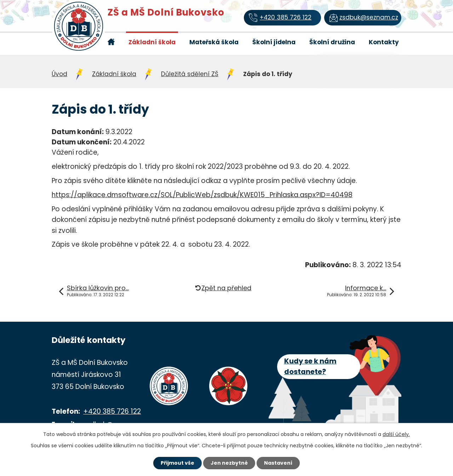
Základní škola (152, 42)
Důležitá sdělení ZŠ (190, 74)
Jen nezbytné (229, 463)
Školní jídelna (274, 42)
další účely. (396, 434)
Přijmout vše (177, 463)
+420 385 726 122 (112, 411)
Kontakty (384, 42)
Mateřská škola (214, 42)
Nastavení (278, 463)
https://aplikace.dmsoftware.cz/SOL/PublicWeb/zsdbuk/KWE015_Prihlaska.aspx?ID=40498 (202, 195)
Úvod (111, 42)
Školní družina (332, 42)
